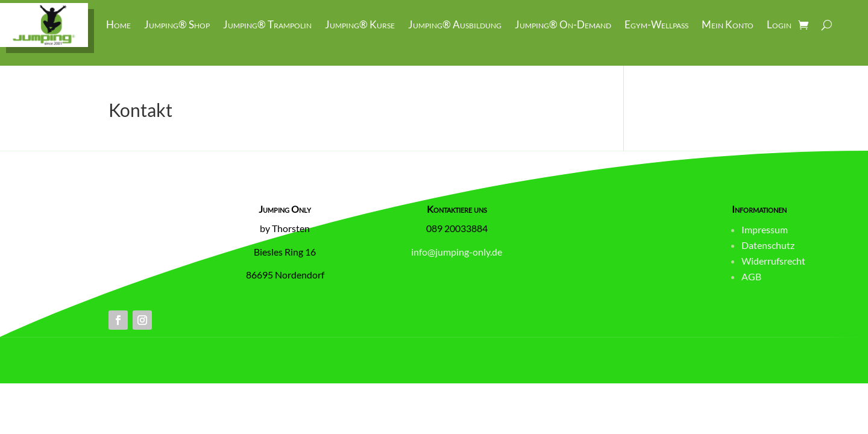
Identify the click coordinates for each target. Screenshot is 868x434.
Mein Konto (728, 24)
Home (118, 24)
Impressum (765, 229)
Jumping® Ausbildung (455, 24)
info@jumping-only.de (457, 252)
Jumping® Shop (177, 24)
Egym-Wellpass (656, 24)
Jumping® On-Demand (563, 24)
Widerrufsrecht (773, 261)
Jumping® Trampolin (267, 24)
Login (779, 24)
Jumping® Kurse (360, 24)
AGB (751, 276)
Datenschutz (768, 245)
